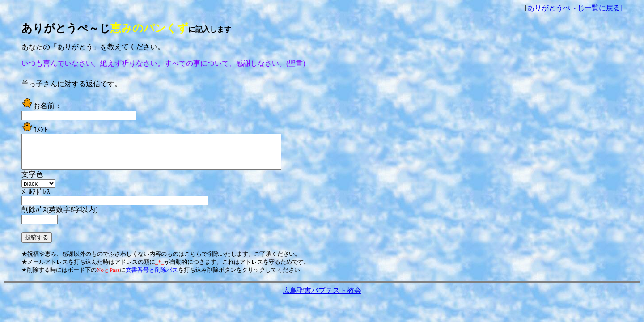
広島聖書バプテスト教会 (322, 297)
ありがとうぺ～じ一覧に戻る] (575, 8)
